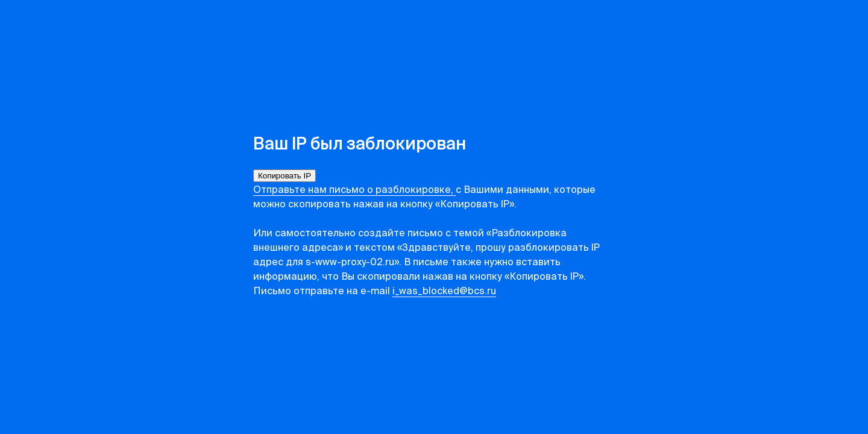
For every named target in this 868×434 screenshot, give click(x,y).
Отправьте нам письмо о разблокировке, (354, 190)
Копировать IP (285, 176)
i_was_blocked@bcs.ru (444, 292)
